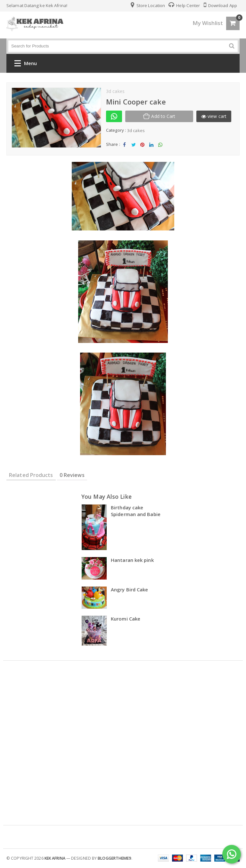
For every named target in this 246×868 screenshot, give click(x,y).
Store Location (148, 5)
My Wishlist (208, 23)
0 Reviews (72, 475)
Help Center (184, 5)
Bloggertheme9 (114, 858)
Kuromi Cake (126, 619)
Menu (26, 65)
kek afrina (55, 858)
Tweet (133, 146)
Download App (220, 5)
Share (125, 146)
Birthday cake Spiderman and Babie (136, 511)
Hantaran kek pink (132, 560)
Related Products (31, 475)
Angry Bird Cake (130, 589)
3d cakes (136, 130)
